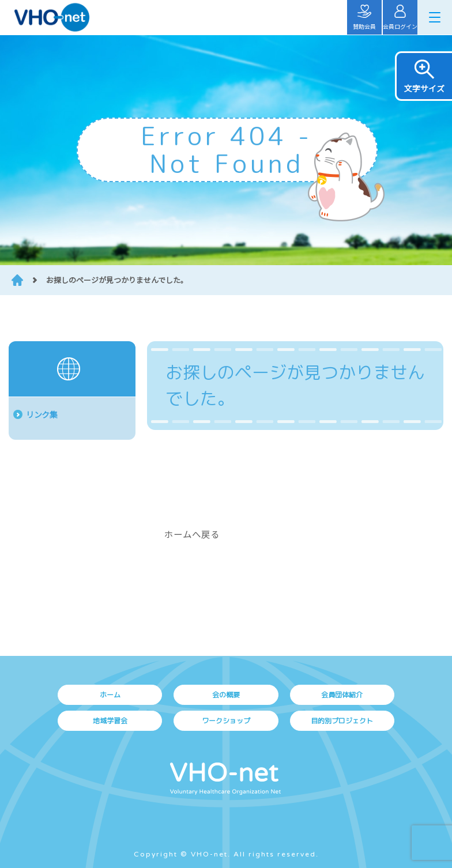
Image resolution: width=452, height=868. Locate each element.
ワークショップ (226, 721)
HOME (17, 280)
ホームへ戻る (192, 534)
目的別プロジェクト (342, 721)
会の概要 (226, 695)
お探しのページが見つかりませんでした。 (117, 280)
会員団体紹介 (342, 695)
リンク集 (42, 414)
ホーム (110, 695)
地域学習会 (110, 721)
